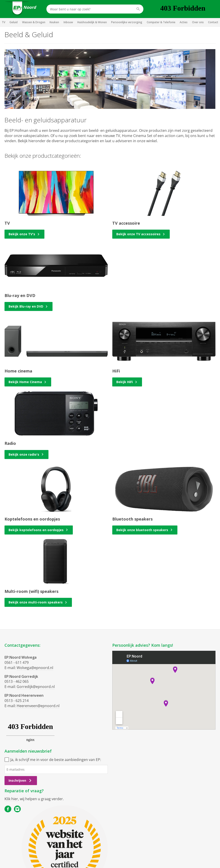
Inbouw (68, 22)
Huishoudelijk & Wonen (92, 22)
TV (3, 22)
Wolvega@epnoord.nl (35, 668)
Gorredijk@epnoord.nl (36, 687)
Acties (184, 22)
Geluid (14, 22)
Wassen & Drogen (34, 22)
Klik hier (11, 799)
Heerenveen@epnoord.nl (38, 706)
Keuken (54, 22)
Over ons (198, 22)
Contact (213, 22)
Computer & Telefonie (161, 22)
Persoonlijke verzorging (127, 22)
